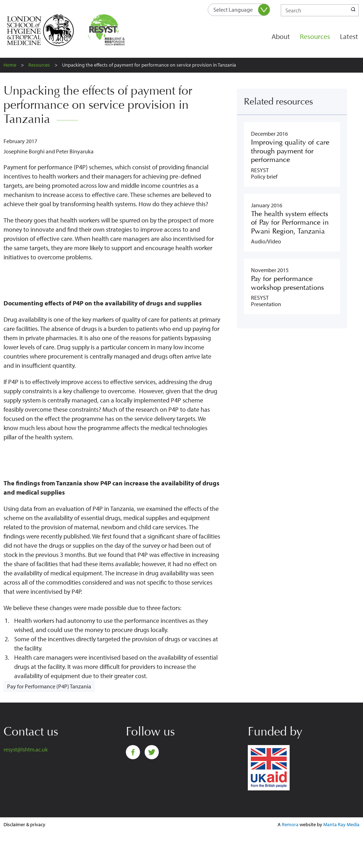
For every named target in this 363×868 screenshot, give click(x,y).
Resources (315, 36)
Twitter (152, 752)
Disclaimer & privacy (24, 824)
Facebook (133, 752)
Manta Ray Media (341, 824)
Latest (349, 36)
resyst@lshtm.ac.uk (26, 749)
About (281, 36)
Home (10, 65)
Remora (290, 824)
